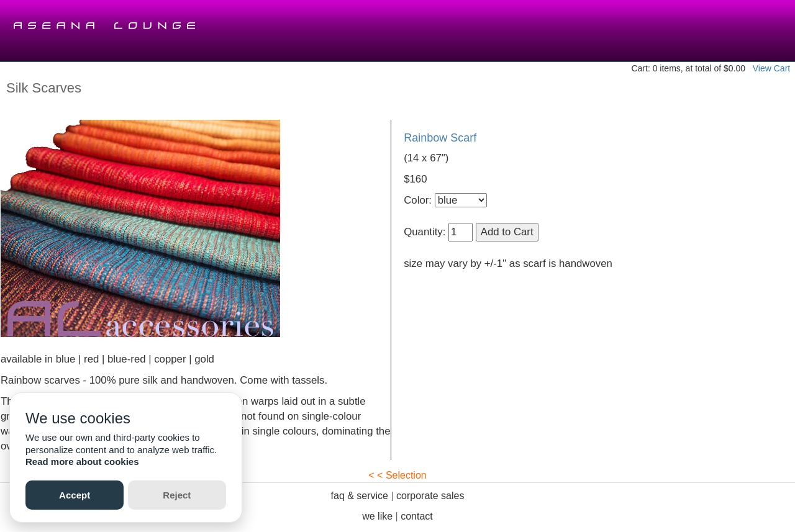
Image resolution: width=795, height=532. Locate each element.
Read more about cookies (82, 462)
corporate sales (430, 496)
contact (417, 516)
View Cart (771, 68)
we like (377, 516)
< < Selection (397, 475)
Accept (75, 495)
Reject (177, 495)
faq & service (360, 496)
